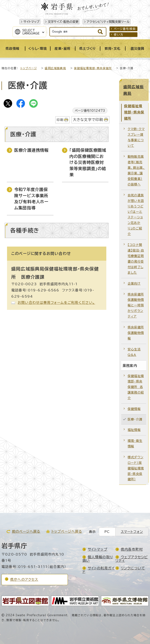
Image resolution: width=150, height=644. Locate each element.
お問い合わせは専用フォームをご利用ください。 (56, 303)
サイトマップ (31, 22)
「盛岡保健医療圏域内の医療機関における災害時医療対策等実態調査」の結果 (88, 162)
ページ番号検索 (125, 29)
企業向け (134, 283)
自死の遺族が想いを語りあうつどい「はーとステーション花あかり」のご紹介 (136, 215)
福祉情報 (134, 430)
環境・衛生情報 (135, 443)
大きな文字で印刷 (88, 120)
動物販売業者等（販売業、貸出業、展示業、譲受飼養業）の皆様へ (136, 170)
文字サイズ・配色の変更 (63, 22)
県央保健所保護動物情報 (136, 333)
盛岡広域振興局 (55, 68)
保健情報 (134, 409)
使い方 (119, 35)
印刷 (60, 120)
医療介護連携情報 (32, 150)
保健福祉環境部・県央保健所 (93, 68)
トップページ (29, 68)
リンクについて (133, 568)
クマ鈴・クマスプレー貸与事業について (136, 137)
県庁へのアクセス (24, 579)
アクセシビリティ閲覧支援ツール (108, 22)
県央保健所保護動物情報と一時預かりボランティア (136, 305)
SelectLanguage (31, 32)
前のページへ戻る (26, 531)
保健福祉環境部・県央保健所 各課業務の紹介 (136, 387)
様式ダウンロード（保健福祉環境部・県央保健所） (136, 468)
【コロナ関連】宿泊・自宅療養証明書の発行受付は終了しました (136, 259)
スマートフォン (132, 532)
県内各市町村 (132, 549)
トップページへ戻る (67, 531)
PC (107, 532)
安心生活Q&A (134, 352)
